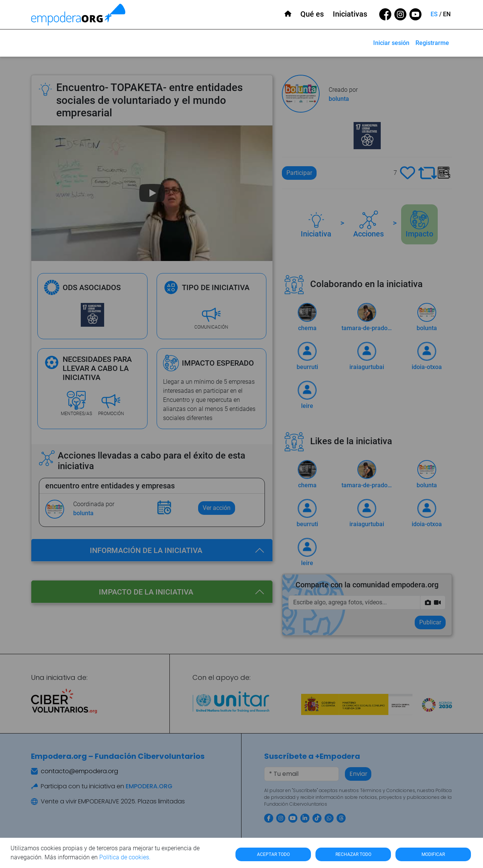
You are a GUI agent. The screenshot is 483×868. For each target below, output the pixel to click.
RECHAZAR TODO (353, 854)
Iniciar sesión (391, 43)
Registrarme (432, 43)
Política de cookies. (125, 857)
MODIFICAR (433, 854)
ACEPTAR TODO (273, 854)
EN (447, 14)
